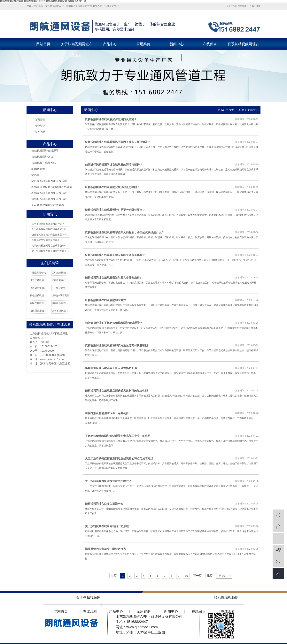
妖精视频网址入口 (42, 157)
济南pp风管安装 (61, 295)
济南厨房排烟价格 (39, 311)
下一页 (198, 576)
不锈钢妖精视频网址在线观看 (49, 193)
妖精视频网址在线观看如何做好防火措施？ (111, 119)
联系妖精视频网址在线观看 (243, 46)
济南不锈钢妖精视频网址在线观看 (61, 311)
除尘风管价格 (39, 273)
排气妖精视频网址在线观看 (39, 280)
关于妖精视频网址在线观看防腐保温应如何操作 (51, 246)
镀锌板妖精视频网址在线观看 (49, 199)
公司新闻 (40, 120)
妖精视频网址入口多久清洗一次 (104, 504)
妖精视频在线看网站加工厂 (61, 280)
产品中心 (110, 44)
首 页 (241, 110)
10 (186, 576)
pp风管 (35, 175)
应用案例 (143, 44)
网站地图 (242, 6)
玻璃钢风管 (38, 169)
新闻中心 (177, 44)
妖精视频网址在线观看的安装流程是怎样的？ (112, 187)
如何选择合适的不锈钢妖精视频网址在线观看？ (114, 323)
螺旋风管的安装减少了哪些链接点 (105, 549)
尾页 (210, 576)
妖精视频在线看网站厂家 (39, 303)
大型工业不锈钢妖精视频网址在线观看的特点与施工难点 (119, 458)
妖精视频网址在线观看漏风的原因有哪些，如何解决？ (118, 142)
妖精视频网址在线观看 (45, 151)
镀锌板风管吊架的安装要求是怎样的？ (51, 235)
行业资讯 (40, 126)
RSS (251, 6)
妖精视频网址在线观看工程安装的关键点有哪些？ (115, 255)
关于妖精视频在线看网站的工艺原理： (108, 526)
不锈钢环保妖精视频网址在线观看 (52, 187)
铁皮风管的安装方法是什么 (46, 240)
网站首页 (43, 44)
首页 (114, 576)
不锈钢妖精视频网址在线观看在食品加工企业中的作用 (118, 436)
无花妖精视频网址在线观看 (48, 205)
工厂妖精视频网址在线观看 (61, 273)
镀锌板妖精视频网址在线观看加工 (61, 303)
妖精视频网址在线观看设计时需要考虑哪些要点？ (115, 210)
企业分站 (231, 6)
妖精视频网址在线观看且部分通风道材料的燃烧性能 (116, 391)
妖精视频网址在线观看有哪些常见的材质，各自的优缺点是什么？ (125, 232)
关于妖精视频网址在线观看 (77, 46)
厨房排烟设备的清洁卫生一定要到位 (107, 413)
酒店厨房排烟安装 (39, 288)
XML (258, 6)
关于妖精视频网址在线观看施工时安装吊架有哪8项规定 (51, 229)
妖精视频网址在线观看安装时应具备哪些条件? (113, 278)
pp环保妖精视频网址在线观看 (49, 181)
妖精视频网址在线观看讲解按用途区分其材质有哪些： (118, 345)
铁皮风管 (61, 288)
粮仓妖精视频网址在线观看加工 (39, 295)
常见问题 (40, 132)
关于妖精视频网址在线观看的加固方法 (108, 481)
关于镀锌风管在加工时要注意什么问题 (51, 251)
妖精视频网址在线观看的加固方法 (105, 300)
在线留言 (210, 44)
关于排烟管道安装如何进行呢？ (48, 224)
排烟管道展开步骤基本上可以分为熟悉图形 (111, 368)
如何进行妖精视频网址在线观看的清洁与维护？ (114, 165)
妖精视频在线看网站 (44, 163)
